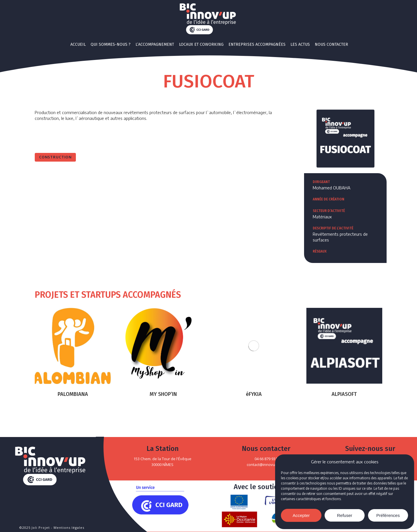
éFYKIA (254, 394)
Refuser (345, 515)
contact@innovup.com (266, 465)
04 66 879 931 (266, 459)
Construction (55, 157)
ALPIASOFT (344, 394)
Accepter (301, 515)
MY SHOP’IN (163, 394)
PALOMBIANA (73, 394)
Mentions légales (69, 528)
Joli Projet (41, 528)
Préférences (388, 515)
